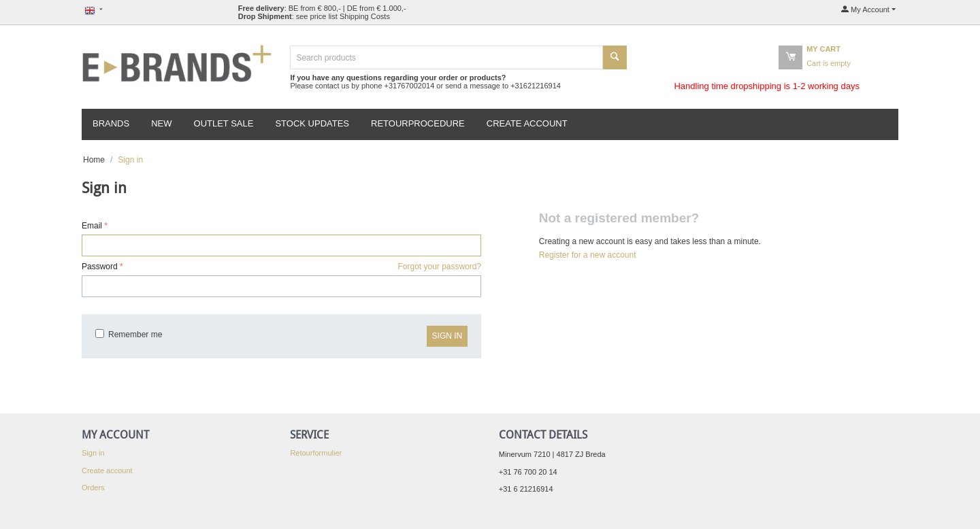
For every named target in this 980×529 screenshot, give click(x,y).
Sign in (447, 336)
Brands (111, 123)
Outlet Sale (224, 123)
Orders (93, 488)
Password (100, 267)
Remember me (129, 335)
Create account (527, 123)
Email (92, 226)
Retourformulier (316, 453)
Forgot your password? (439, 267)
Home (94, 160)
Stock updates (312, 123)
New (161, 123)
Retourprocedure (418, 123)
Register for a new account (588, 255)
